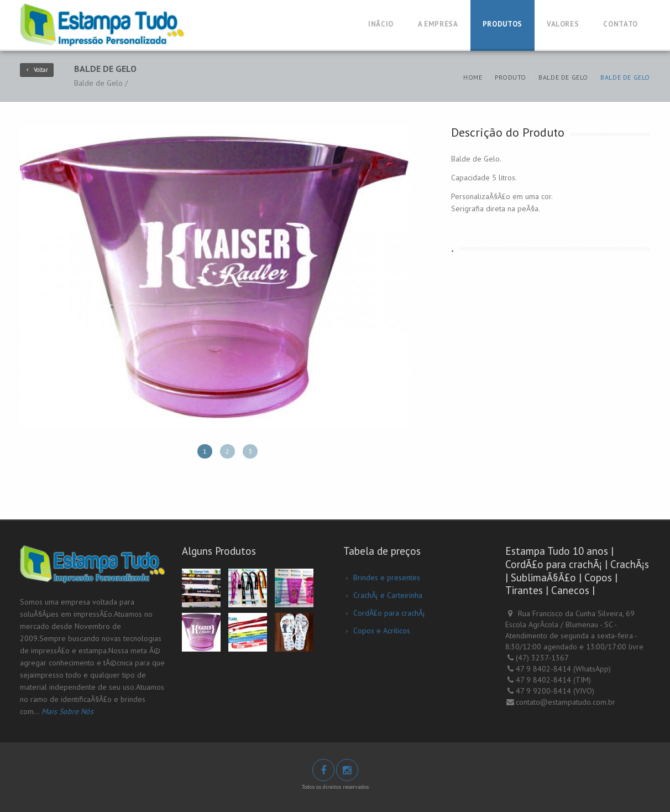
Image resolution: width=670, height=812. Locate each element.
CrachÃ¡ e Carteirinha (388, 595)
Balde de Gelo (563, 77)
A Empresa (438, 24)
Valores (563, 24)
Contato (621, 24)
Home (473, 77)
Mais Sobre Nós (67, 711)
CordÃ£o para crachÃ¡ (389, 613)
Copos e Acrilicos (382, 631)
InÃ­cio (381, 24)
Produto (511, 77)
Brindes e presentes (387, 577)
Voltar (37, 70)
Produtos (502, 24)
